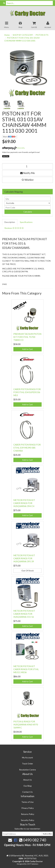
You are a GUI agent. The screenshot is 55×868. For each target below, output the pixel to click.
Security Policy (28, 820)
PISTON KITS (42, 35)
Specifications (26, 222)
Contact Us (28, 792)
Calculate (28, 212)
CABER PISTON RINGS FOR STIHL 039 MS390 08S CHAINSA (27, 448)
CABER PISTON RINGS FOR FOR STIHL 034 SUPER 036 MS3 (27, 392)
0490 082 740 (33, 840)
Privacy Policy (28, 808)
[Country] (28, 203)
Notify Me (28, 173)
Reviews (14, 228)
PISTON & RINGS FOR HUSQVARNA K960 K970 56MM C (26, 725)
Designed (21, 864)
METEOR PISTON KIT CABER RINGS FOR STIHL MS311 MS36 (26, 669)
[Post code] (28, 207)
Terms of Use (28, 802)
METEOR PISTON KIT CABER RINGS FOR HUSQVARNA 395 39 (24, 558)
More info (13, 148)
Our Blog (28, 786)
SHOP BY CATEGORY (23, 35)
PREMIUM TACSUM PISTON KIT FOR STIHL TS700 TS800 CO (27, 337)
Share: (10, 137)
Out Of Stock (28, 571)
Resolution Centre (28, 770)
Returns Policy (28, 814)
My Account (28, 757)
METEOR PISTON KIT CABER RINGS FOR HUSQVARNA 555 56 (24, 614)
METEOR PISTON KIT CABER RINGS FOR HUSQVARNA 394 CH (24, 503)
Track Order (28, 764)
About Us (28, 780)
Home (7, 35)
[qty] (28, 199)
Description (10, 222)
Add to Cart (28, 349)
